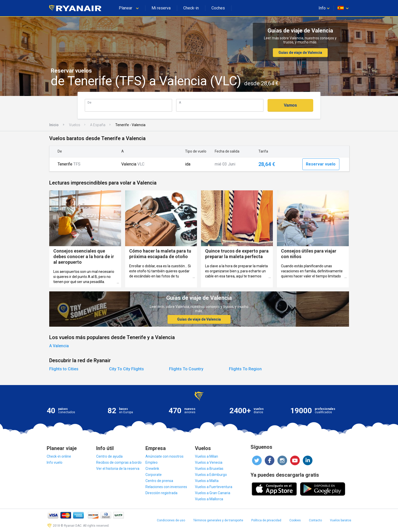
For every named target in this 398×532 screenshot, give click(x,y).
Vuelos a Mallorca (209, 499)
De (89, 102)
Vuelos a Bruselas (209, 469)
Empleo (152, 462)
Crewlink (152, 469)
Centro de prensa (159, 481)
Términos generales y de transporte (218, 520)
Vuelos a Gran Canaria (213, 493)
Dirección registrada (161, 493)
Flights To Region (245, 369)
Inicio (54, 125)
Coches (218, 8)
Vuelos (75, 125)
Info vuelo (55, 462)
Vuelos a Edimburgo (211, 475)
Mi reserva (161, 8)
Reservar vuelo (321, 164)
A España (98, 125)
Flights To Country (186, 369)
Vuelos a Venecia (209, 462)
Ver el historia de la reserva (118, 469)
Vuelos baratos (341, 520)
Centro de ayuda (109, 456)
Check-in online (59, 456)
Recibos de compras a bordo (119, 462)
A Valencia (59, 346)
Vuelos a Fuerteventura (214, 487)
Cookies (295, 520)
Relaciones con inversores (166, 487)
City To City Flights (127, 369)
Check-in (191, 8)
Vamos (290, 105)
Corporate (154, 475)
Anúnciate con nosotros (164, 456)
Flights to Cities (64, 369)
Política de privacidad (266, 520)
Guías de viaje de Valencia (300, 53)
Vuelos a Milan (206, 456)
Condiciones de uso (171, 520)
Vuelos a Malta (207, 481)
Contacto (315, 520)
